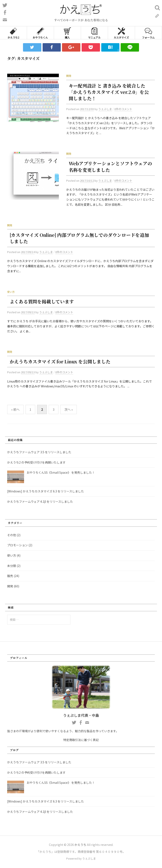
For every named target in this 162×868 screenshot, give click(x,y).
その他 (12, 535)
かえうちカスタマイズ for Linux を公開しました (60, 361)
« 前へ (15, 409)
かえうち (80, 845)
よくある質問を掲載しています (42, 301)
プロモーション (18, 545)
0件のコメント (123, 109)
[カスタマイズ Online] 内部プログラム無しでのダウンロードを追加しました (79, 238)
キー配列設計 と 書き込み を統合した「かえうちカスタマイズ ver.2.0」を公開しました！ (109, 92)
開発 (69, 76)
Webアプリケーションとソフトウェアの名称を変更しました (110, 166)
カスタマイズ (121, 33)
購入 (67, 33)
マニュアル (94, 33)
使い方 (11, 292)
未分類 (12, 566)
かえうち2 (13, 33)
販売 (10, 576)
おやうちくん (40, 33)
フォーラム (148, 33)
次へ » (69, 409)
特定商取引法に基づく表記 (81, 740)
